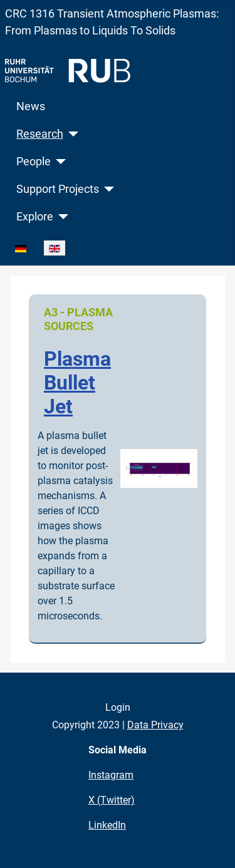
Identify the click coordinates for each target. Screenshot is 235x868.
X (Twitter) (112, 800)
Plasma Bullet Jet (77, 383)
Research (40, 134)
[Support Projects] (107, 189)
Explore (35, 217)
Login (118, 707)
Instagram (111, 775)
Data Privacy (155, 725)
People (34, 162)
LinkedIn (107, 825)
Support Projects (58, 189)
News (31, 106)
